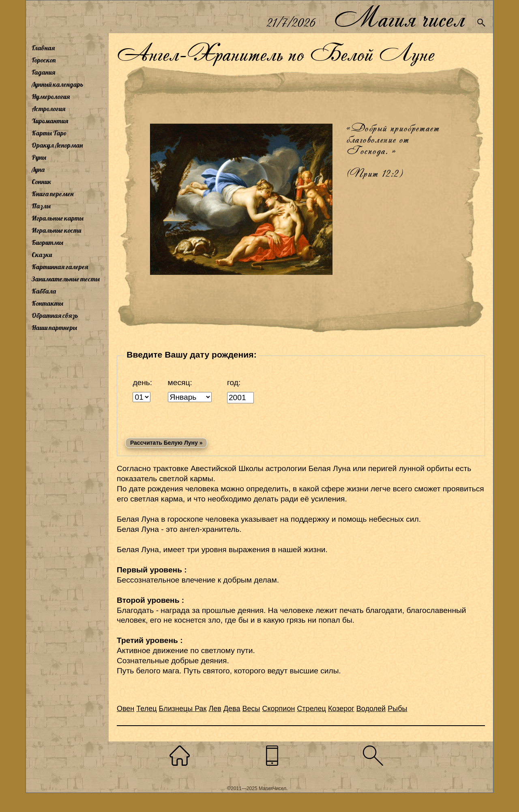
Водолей (371, 709)
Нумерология (51, 96)
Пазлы (41, 206)
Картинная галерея (60, 267)
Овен (125, 709)
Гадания (43, 72)
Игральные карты (58, 218)
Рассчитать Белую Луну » (166, 443)
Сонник (42, 182)
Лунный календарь (58, 84)
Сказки (42, 255)
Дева (232, 709)
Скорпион (279, 709)
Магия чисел (399, 17)
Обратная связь (55, 315)
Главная (43, 48)
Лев (215, 709)
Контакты (47, 303)
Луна (38, 169)
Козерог (341, 709)
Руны (39, 157)
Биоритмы (47, 242)
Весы (251, 709)
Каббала (44, 291)
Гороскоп (44, 60)
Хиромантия (50, 121)
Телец (146, 709)
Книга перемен (53, 194)
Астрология (48, 109)
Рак (201, 709)
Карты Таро (49, 133)
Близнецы (177, 709)
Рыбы (397, 709)
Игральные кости (56, 230)
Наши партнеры (54, 328)
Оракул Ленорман (57, 145)
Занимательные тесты (66, 279)
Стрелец (311, 709)
